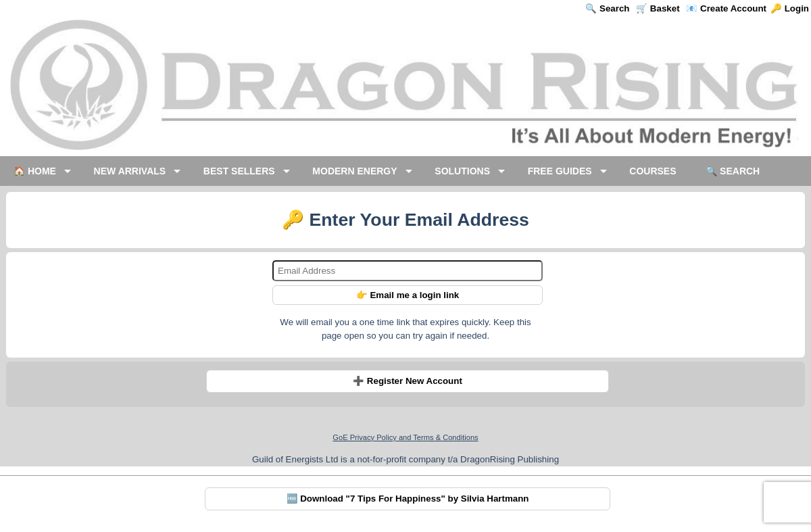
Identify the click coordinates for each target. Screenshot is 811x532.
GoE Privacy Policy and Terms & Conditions (405, 437)
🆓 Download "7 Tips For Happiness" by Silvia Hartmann (408, 499)
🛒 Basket (658, 8)
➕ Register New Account (408, 381)
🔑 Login (790, 8)
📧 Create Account (726, 8)
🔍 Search (607, 8)
